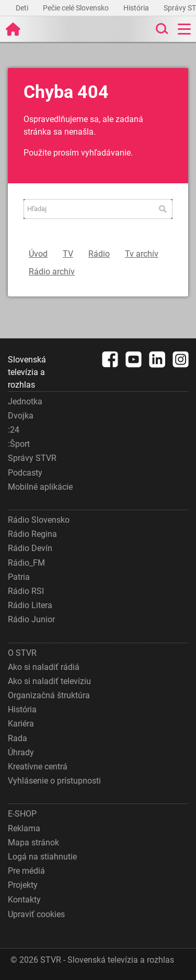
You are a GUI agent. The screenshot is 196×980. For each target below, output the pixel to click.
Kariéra (21, 724)
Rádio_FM (26, 563)
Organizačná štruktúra (49, 695)
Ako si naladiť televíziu (49, 681)
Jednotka (25, 401)
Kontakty (24, 900)
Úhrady (21, 752)
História (137, 8)
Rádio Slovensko (39, 520)
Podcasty (25, 473)
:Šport (19, 444)
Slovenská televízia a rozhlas (27, 372)
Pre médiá (26, 871)
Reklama (24, 828)
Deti (23, 8)
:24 (14, 430)
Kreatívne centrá (38, 767)
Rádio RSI (26, 591)
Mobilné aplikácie (40, 487)
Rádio (99, 254)
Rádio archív (52, 272)
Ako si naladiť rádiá (44, 667)
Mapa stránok (33, 843)
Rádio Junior (31, 619)
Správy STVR (32, 458)
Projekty (23, 885)
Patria (19, 577)
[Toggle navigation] (184, 29)
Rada (18, 738)
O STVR (22, 653)
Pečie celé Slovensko (77, 8)
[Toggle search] (161, 29)
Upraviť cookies (36, 914)
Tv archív (142, 254)
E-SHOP (22, 814)
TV (68, 254)
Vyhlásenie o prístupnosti (54, 781)
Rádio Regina (32, 534)
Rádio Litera (30, 605)
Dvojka (21, 416)
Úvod (38, 254)
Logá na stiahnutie (42, 857)
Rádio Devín (30, 548)
